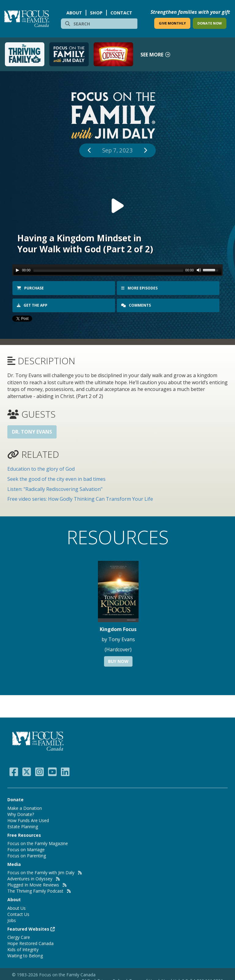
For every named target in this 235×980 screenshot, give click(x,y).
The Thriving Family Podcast (35, 890)
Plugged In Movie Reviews (33, 884)
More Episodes (139, 288)
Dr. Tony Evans (32, 431)
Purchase (30, 288)
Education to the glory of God (41, 468)
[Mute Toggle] (199, 270)
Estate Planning (23, 826)
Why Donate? (21, 813)
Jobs (12, 919)
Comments (136, 305)
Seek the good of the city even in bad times (56, 478)
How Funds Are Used (28, 819)
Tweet (19, 319)
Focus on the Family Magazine (38, 842)
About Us (17, 907)
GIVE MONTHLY (172, 23)
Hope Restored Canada (30, 942)
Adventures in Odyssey (30, 878)
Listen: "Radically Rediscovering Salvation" (55, 488)
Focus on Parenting (27, 855)
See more (156, 55)
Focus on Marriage (26, 849)
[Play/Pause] (17, 270)
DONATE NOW (210, 23)
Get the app (32, 305)
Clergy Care (19, 936)
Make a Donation (25, 807)
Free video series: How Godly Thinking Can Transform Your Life (80, 498)
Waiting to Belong (25, 955)
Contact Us (18, 913)
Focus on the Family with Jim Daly (41, 872)
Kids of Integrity (23, 949)
